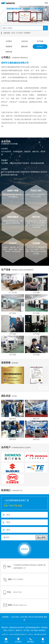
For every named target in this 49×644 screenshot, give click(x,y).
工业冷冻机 (23, 617)
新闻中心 (19, 630)
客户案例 (34, 630)
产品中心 (11, 630)
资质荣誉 (9, 47)
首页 (13, 33)
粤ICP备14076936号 (40, 634)
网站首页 (5, 628)
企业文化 (24, 41)
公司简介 (9, 41)
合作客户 (40, 47)
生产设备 (40, 41)
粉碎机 (41, 617)
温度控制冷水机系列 (17, 628)
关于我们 (19, 33)
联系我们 (42, 630)
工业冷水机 (15, 617)
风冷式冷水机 (33, 617)
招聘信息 (9, 52)
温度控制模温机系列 (32, 628)
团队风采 (24, 47)
